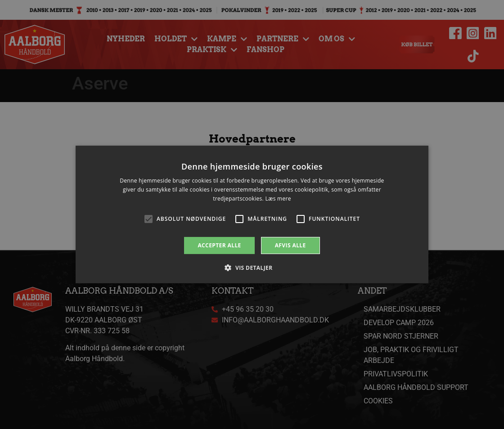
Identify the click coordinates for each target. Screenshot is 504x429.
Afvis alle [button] (290, 245)
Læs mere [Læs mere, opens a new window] (278, 199)
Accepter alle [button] (219, 245)
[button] (252, 268)
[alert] (252, 214)
